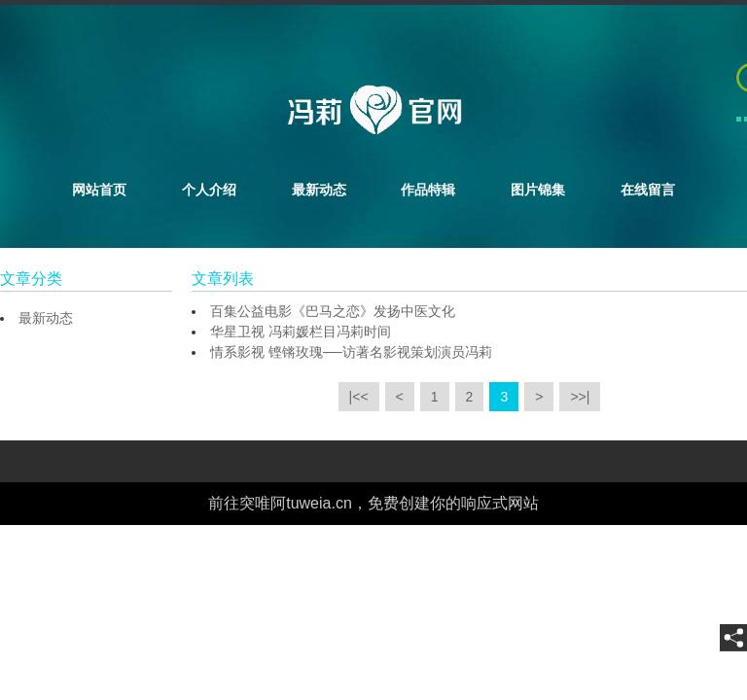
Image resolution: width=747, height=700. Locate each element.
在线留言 (648, 190)
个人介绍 (209, 190)
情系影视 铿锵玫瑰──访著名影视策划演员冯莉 (351, 352)
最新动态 (319, 190)
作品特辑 (428, 190)
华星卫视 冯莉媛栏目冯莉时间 (301, 332)
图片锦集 (538, 190)
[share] (733, 638)
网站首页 (99, 190)
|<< (359, 397)
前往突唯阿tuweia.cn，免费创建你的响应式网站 (373, 503)
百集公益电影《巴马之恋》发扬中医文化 (333, 311)
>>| (580, 397)
